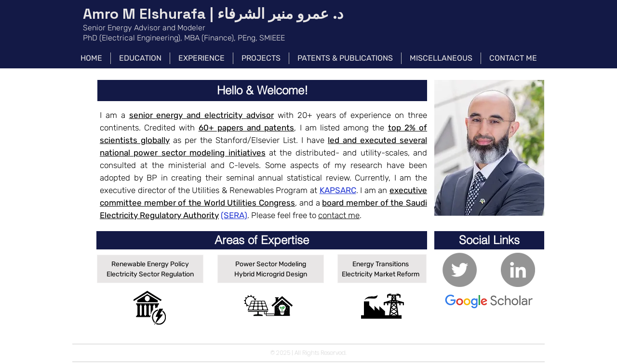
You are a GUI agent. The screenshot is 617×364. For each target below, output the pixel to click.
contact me (339, 215)
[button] (262, 91)
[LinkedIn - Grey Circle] (518, 270)
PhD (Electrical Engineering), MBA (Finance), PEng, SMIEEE (184, 38)
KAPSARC (338, 190)
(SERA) (234, 215)
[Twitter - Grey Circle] (460, 270)
